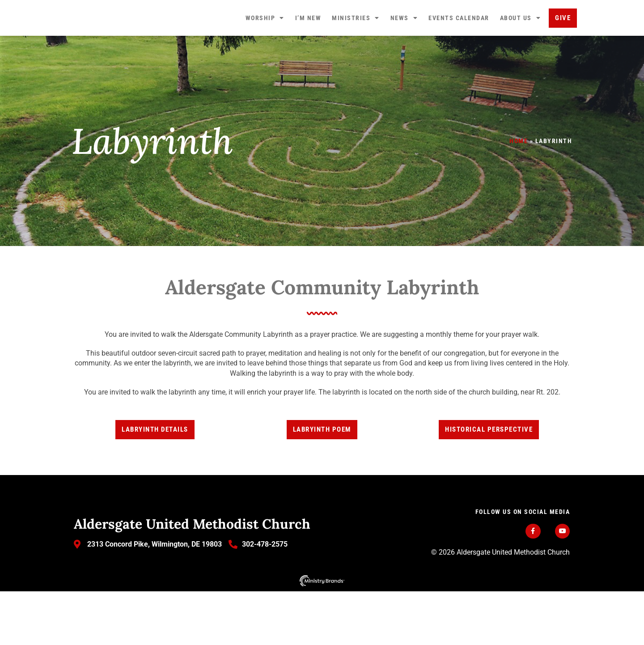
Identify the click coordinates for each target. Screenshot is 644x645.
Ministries (356, 45)
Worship (265, 45)
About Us (521, 45)
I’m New (308, 45)
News (404, 45)
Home (519, 195)
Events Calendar (459, 45)
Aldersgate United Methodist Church (192, 577)
